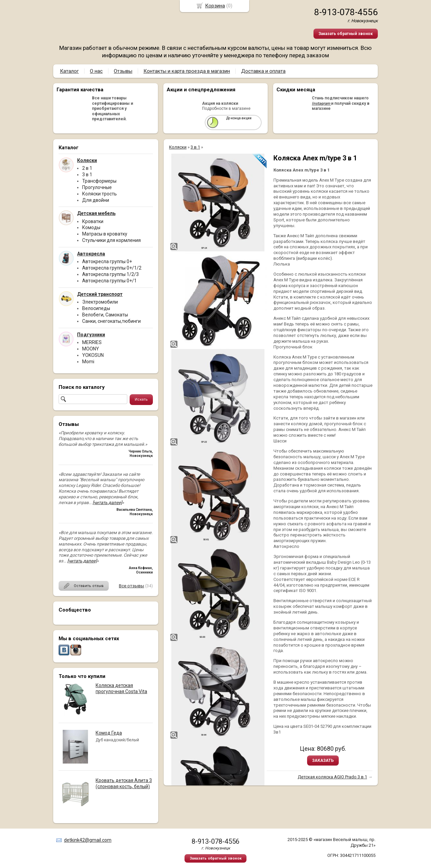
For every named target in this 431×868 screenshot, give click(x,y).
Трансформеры (99, 181)
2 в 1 (87, 168)
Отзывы (123, 71)
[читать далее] (107, 503)
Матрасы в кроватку (105, 234)
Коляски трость (100, 194)
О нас (96, 71)
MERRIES (92, 342)
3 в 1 (87, 175)
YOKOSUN (93, 355)
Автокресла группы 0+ (107, 261)
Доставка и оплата (263, 71)
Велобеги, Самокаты (105, 315)
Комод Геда (109, 733)
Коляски (178, 147)
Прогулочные (97, 187)
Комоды (91, 227)
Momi (88, 362)
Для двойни (96, 200)
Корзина (215, 6)
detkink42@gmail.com (88, 840)
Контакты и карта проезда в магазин (187, 71)
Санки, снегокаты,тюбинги (111, 321)
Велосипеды (96, 308)
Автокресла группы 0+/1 (109, 281)
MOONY (91, 349)
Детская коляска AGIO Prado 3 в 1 (332, 777)
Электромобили (100, 302)
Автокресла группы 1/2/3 (110, 274)
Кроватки (93, 221)
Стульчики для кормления (111, 240)
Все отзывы (131, 586)
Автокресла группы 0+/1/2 (112, 268)
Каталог (69, 71)
